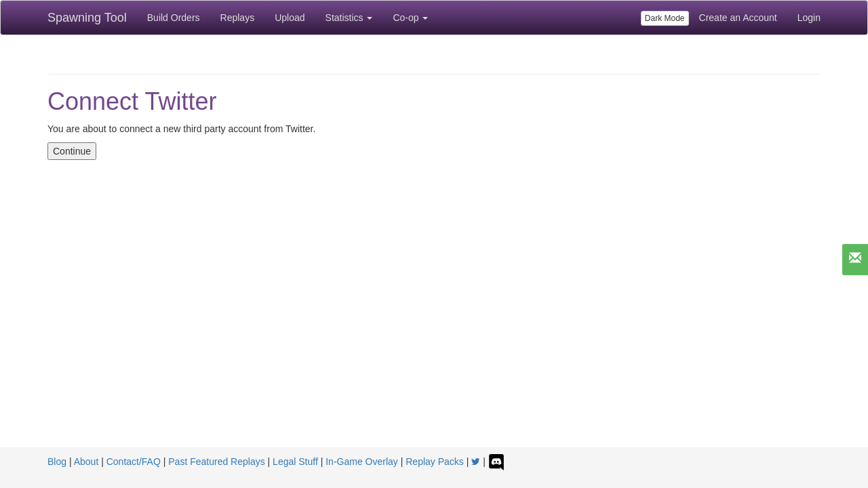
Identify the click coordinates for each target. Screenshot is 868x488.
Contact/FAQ (134, 462)
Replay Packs (435, 462)
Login (809, 18)
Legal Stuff (295, 462)
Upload (290, 18)
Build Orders (174, 18)
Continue (72, 151)
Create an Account (738, 18)
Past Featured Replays (216, 462)
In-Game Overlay (362, 462)
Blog (57, 462)
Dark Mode (665, 18)
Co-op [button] (410, 18)
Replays (238, 18)
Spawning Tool (87, 18)
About (86, 462)
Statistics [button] (349, 18)
